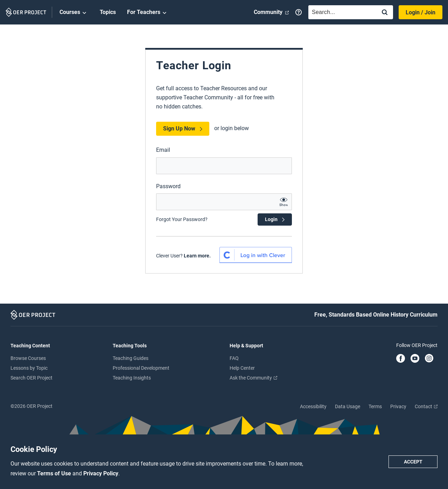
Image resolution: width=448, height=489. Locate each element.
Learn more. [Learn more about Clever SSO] (197, 256)
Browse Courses (28, 358)
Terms (375, 406)
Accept (413, 462)
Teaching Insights (132, 378)
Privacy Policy (101, 473)
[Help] (299, 12)
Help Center (242, 368)
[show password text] (283, 202)
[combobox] (341, 12)
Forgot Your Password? (182, 219)
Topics (108, 12)
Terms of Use (55, 473)
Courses (74, 13)
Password (168, 186)
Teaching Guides (131, 358)
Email (163, 150)
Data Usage (348, 406)
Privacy (398, 406)
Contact (426, 406)
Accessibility (313, 406)
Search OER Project (31, 378)
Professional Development (141, 368)
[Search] (385, 13)
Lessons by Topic (29, 368)
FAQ (234, 358)
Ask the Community (253, 378)
